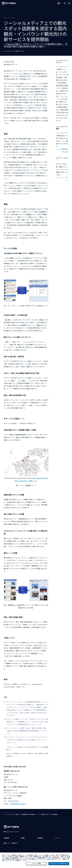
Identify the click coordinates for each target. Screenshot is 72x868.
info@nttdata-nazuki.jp (18, 804)
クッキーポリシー (10, 860)
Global (12, 832)
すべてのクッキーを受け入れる (59, 864)
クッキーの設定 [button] (46, 859)
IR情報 (23, 838)
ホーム (5, 18)
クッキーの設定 (36, 864)
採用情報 (40, 838)
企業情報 (6, 838)
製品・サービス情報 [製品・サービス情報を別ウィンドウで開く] (10, 843)
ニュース (12, 18)
